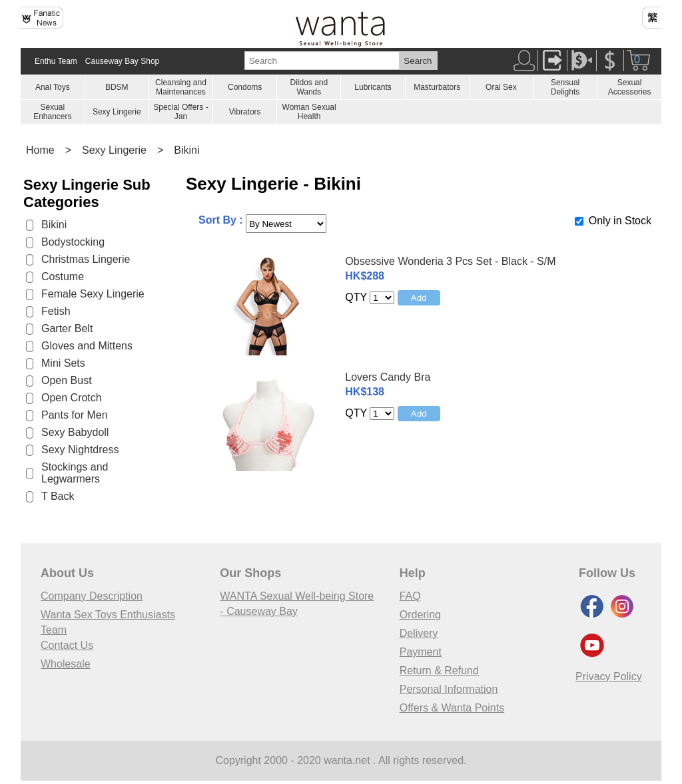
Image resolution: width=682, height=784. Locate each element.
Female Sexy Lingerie (93, 294)
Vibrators (245, 112)
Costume (63, 277)
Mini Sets (63, 363)
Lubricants (373, 87)
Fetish (56, 311)
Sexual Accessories (630, 87)
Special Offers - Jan (180, 112)
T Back (58, 496)
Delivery (419, 633)
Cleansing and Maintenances (181, 87)
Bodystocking (73, 242)
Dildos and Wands (309, 87)
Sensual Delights (565, 87)
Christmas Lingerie (86, 259)
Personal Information (449, 689)
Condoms (245, 87)
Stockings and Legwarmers (75, 473)
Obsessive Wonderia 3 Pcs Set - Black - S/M (450, 261)
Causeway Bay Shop (122, 61)
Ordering (420, 615)
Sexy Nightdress (80, 450)
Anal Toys (53, 87)
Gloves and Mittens (87, 346)
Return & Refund (439, 671)
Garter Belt (67, 328)
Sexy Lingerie (117, 112)
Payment (421, 652)
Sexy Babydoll (75, 432)
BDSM (117, 87)
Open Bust (67, 380)
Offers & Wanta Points (452, 708)
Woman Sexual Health (309, 112)
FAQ (410, 596)
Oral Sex (501, 87)
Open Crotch (72, 398)
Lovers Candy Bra (388, 377)
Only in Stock (620, 221)
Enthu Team (56, 61)
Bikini (186, 150)
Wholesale (66, 664)
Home (40, 150)
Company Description (92, 596)
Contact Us (67, 645)
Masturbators (437, 87)
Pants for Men (75, 415)
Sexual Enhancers (52, 112)
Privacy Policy (609, 677)
